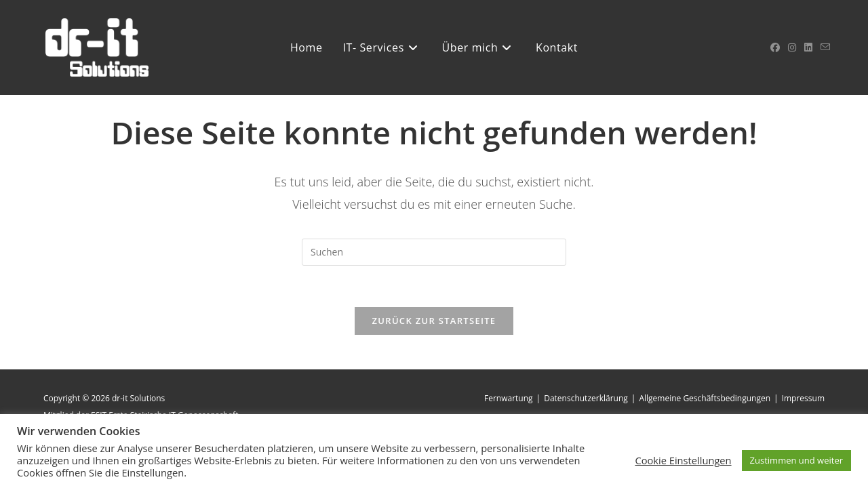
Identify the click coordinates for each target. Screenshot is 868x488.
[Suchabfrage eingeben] (434, 252)
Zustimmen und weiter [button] (796, 460)
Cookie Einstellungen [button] (683, 460)
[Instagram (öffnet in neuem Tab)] (792, 47)
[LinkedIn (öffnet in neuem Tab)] (808, 47)
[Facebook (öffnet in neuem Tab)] (775, 47)
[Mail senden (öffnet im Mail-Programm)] (825, 47)
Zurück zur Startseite (434, 321)
